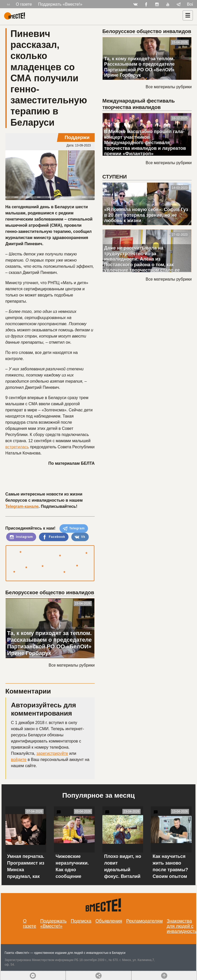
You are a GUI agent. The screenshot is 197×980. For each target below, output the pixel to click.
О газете (24, 4)
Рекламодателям (144, 921)
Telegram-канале (22, 506)
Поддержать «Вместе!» (60, 4)
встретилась (17, 447)
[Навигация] (188, 15)
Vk (80, 537)
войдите (19, 760)
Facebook (54, 537)
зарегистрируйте (52, 753)
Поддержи (77, 137)
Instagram (21, 537)
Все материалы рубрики (72, 665)
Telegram (74, 529)
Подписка (81, 921)
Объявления (109, 921)
